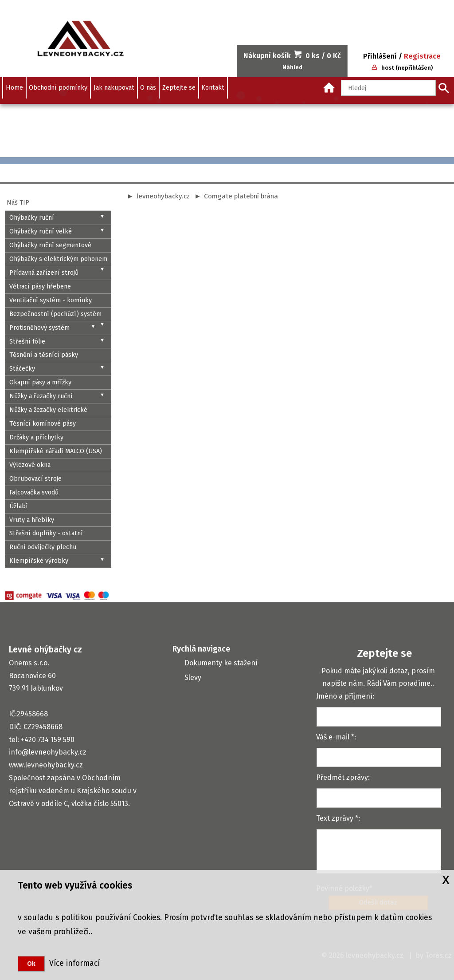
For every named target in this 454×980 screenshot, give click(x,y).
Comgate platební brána (241, 196)
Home (14, 88)
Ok (31, 964)
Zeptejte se (179, 88)
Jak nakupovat (114, 88)
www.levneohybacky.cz (46, 765)
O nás (148, 88)
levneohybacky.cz (163, 196)
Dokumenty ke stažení (221, 663)
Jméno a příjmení (344, 696)
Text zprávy (335, 818)
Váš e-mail (333, 737)
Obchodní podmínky (58, 88)
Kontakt (213, 88)
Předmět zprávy (342, 777)
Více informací (72, 963)
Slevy (193, 678)
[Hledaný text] (388, 88)
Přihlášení (380, 56)
